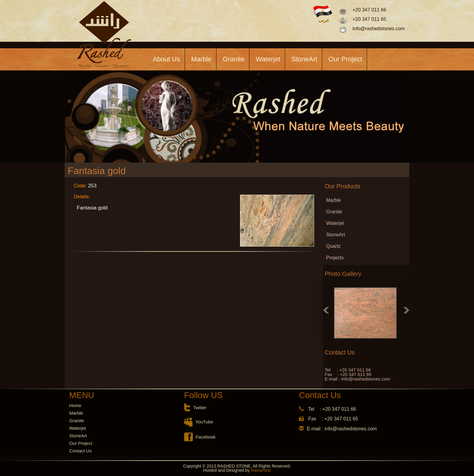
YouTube (204, 422)
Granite (234, 59)
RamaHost (260, 470)
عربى (324, 20)
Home (75, 405)
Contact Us (80, 451)
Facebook (206, 437)
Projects (335, 258)
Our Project (345, 59)
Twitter (200, 408)
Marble (201, 59)
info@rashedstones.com (379, 29)
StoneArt (304, 59)
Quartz (333, 246)
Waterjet (268, 59)
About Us (166, 59)
